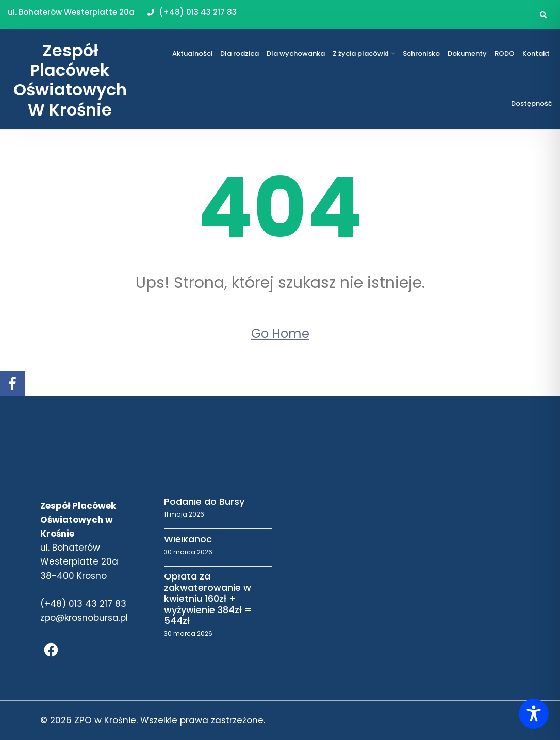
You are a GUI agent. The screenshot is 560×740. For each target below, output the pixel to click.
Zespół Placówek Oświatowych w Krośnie (70, 80)
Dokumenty (467, 53)
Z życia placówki (360, 53)
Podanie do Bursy (204, 502)
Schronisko (421, 53)
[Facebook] (51, 650)
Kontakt (536, 53)
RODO (505, 53)
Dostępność (532, 103)
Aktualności (192, 53)
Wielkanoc (188, 539)
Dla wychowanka (296, 53)
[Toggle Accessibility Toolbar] (534, 714)
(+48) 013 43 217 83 (192, 12)
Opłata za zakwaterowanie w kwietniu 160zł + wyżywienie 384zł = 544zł (208, 599)
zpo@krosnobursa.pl (84, 618)
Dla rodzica (240, 53)
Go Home (280, 334)
